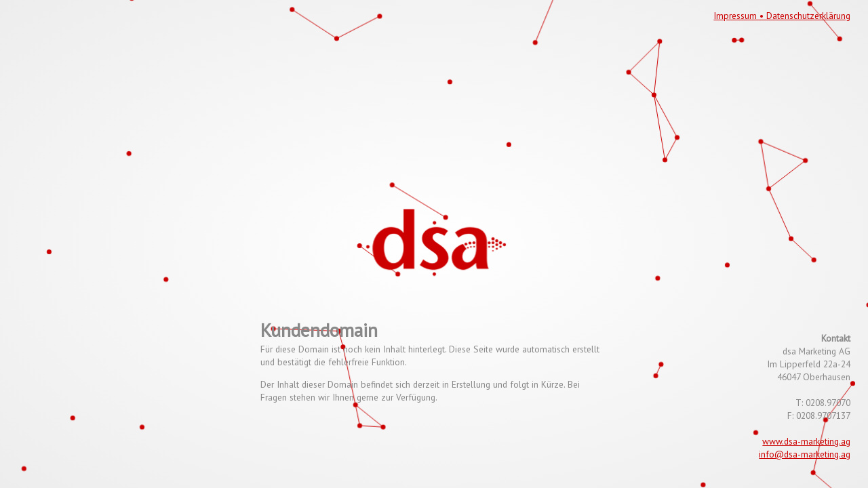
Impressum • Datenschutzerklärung (782, 16)
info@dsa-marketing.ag (805, 454)
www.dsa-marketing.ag (806, 441)
